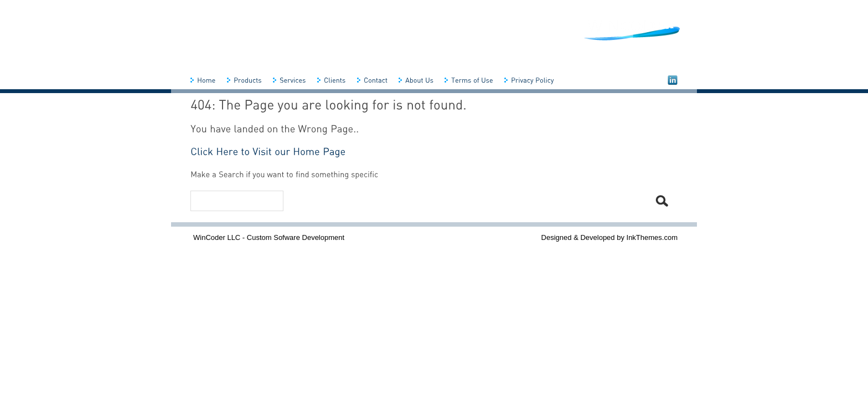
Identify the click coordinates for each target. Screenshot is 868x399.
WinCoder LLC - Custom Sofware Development (269, 237)
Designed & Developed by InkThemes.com (609, 237)
